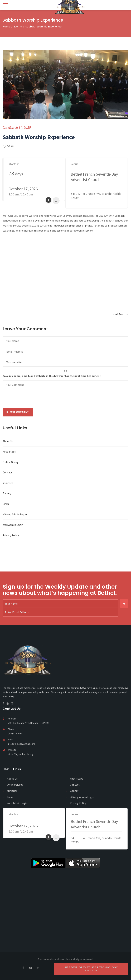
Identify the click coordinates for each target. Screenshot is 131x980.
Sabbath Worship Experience (43, 27)
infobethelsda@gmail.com (21, 744)
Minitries (8, 483)
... (56, 201)
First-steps (9, 451)
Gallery (7, 493)
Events (18, 27)
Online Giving (11, 462)
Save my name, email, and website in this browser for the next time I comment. (52, 376)
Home (6, 27)
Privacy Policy (11, 535)
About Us (8, 441)
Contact (7, 472)
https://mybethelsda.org (21, 754)
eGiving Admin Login (15, 514)
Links (6, 504)
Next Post (121, 314)
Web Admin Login (13, 525)
